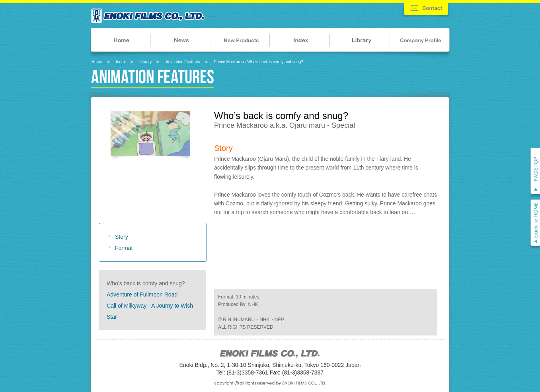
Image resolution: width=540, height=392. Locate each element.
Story (122, 237)
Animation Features (183, 62)
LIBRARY (360, 42)
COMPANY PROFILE (420, 42)
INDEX (300, 42)
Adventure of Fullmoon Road (142, 294)
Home (97, 62)
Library (146, 62)
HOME (120, 42)
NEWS (180, 42)
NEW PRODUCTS (240, 42)
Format (124, 248)
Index (121, 62)
